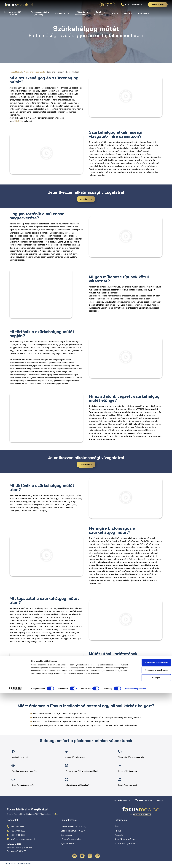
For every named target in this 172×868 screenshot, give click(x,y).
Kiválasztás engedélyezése (152, 845)
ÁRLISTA (18, 121)
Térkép (55, 816)
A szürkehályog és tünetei (35, 72)
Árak (117, 828)
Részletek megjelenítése (136, 863)
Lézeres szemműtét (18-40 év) (73, 828)
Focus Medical (16, 72)
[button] (126, 96)
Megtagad (152, 852)
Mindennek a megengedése (152, 837)
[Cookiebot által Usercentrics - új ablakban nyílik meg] (15, 863)
